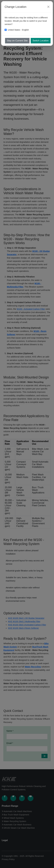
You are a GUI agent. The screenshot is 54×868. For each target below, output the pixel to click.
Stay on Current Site (17, 41)
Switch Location (41, 41)
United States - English (18, 30)
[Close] (48, 7)
